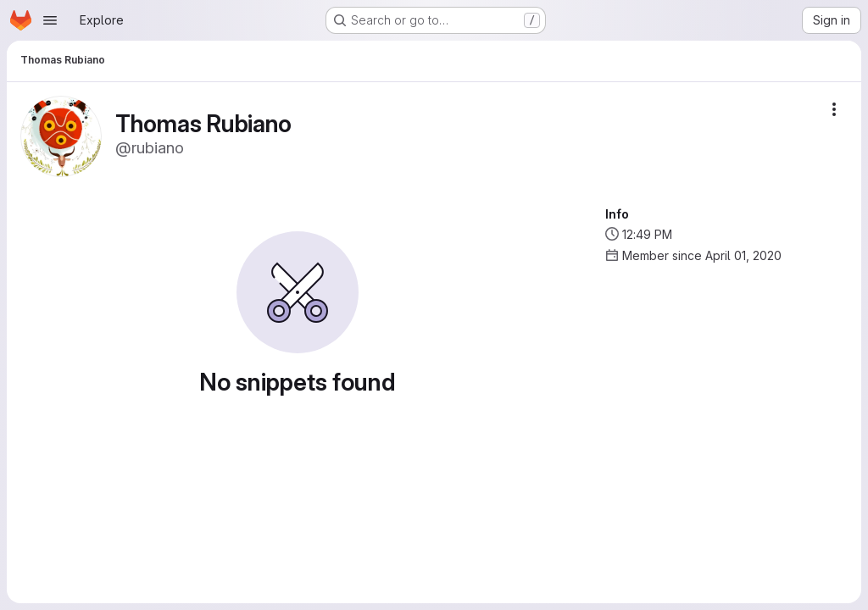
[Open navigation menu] (50, 20)
